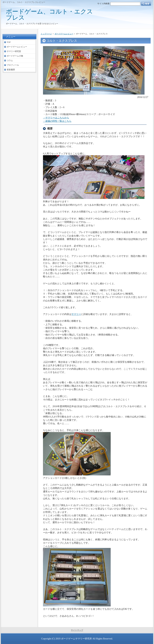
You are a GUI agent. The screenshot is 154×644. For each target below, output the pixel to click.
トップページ (46, 34)
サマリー (76, 314)
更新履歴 (11, 70)
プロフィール (13, 65)
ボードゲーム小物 (15, 56)
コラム (10, 60)
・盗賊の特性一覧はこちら (57, 121)
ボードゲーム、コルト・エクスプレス (49, 14)
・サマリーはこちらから (56, 118)
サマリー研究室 (14, 51)
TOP (9, 42)
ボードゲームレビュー (64, 34)
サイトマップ (77, 630)
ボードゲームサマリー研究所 (76, 639)
